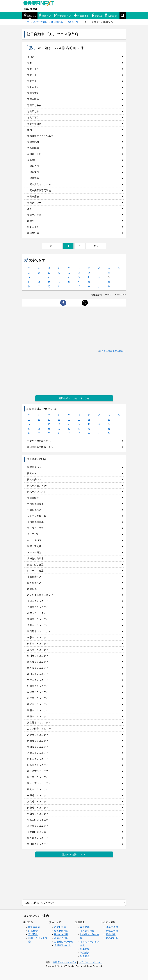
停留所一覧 (73, 22)
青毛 (29, 63)
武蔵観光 (32, 589)
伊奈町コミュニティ (38, 808)
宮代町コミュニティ (38, 801)
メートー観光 (34, 552)
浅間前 (31, 221)
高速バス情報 (61, 938)
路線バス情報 (31, 9)
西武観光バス (34, 479)
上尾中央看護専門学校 (39, 190)
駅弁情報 (111, 934)
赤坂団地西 (33, 142)
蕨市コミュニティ (37, 613)
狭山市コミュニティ (38, 747)
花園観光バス (34, 577)
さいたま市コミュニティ (40, 595)
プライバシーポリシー (91, 962)
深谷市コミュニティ (38, 692)
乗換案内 (28, 922)
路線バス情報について (74, 854)
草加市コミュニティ (38, 619)
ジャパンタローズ (37, 516)
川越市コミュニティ (38, 735)
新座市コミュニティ (38, 716)
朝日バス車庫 (34, 215)
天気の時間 (112, 931)
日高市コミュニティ (38, 765)
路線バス (30, 15)
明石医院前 (33, 148)
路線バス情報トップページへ (40, 903)
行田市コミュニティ (38, 686)
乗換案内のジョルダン (65, 962)
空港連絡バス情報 (64, 942)
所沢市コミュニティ (38, 741)
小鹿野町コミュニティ (39, 832)
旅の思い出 (112, 938)
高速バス (45, 15)
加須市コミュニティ (38, 674)
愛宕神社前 (33, 233)
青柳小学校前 (34, 124)
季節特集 (80, 922)
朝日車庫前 (33, 196)
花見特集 (85, 927)
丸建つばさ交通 (35, 565)
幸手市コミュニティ (38, 637)
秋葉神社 (32, 160)
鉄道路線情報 (61, 931)
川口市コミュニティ (38, 601)
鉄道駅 (97, 15)
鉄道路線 (111, 15)
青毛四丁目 (33, 87)
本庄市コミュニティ (38, 698)
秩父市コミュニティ (38, 789)
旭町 (29, 209)
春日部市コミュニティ (39, 631)
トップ (26, 22)
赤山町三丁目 (34, 154)
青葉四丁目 (33, 117)
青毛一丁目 (33, 69)
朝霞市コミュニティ (38, 710)
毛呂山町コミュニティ (39, 820)
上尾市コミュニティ (38, 650)
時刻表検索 (34, 927)
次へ (96, 246)
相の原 (31, 57)
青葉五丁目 (33, 93)
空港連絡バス (63, 15)
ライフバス (33, 534)
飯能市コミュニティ (38, 759)
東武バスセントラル (38, 486)
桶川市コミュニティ (38, 656)
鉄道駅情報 (60, 927)
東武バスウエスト (37, 492)
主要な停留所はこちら (39, 441)
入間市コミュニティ (38, 753)
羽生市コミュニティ (38, 680)
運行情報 (33, 934)
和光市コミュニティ (38, 704)
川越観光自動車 (35, 522)
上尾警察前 (33, 178)
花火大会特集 (87, 931)
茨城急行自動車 (35, 558)
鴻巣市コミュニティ (38, 662)
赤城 (29, 130)
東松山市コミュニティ (39, 783)
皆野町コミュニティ (38, 838)
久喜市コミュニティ (38, 643)
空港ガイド (82, 15)
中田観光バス (34, 510)
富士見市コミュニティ (39, 722)
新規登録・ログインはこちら (74, 398)
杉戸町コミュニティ (38, 795)
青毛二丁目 (33, 81)
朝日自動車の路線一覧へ (40, 447)
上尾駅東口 (33, 172)
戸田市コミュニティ (38, 607)
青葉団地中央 (34, 105)
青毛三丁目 (33, 75)
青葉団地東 (33, 111)
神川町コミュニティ (38, 844)
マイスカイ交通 (35, 528)
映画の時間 (112, 927)
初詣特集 (85, 953)
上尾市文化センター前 (39, 184)
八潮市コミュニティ (38, 625)
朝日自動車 (57, 22)
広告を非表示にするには (111, 351)
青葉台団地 (33, 99)
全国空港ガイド (63, 945)
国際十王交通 (34, 546)
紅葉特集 (85, 949)
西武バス (32, 473)
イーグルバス (34, 540)
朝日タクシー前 (35, 203)
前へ (52, 246)
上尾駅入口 (33, 166)
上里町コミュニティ (38, 826)
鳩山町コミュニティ (38, 814)
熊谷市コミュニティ (38, 668)
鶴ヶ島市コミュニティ (39, 771)
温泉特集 (85, 956)
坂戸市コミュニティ (38, 777)
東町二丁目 (33, 227)
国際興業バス (34, 467)
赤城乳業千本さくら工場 (40, 136)
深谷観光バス (34, 583)
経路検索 (33, 931)
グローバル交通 (35, 571)
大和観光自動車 (35, 504)
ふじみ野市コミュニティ (40, 729)
